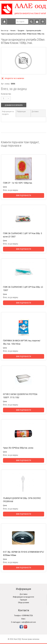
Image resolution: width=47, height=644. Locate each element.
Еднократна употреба (34, 31)
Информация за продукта (8, 113)
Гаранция (23, 600)
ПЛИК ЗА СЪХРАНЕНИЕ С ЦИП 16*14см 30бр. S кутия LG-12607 (22, 235)
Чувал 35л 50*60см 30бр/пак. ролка (18, 448)
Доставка (35, 111)
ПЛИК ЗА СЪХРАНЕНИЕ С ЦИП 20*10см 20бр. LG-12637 (23, 289)
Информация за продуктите (23, 597)
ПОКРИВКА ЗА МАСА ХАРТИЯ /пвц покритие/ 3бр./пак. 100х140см (22, 342)
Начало (13, 31)
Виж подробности (24, 195)
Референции (21, 111)
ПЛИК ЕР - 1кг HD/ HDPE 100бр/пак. (18, 183)
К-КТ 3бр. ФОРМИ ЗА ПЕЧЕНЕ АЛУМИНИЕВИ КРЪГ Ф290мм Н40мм (24, 554)
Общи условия (23, 603)
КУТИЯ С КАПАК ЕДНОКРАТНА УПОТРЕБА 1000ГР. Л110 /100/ (20, 396)
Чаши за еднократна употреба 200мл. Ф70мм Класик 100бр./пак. (23, 34)
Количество (6, 94)
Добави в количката (14, 105)
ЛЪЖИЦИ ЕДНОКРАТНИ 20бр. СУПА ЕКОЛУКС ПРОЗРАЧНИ (22, 500)
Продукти (21, 31)
